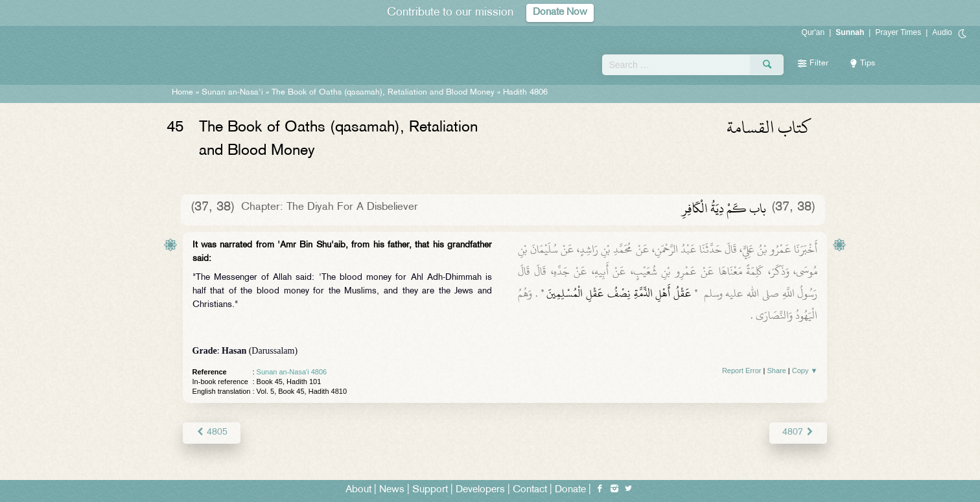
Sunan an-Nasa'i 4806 (292, 372)
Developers (480, 490)
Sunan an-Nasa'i (232, 93)
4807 (798, 432)
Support (430, 490)
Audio (942, 32)
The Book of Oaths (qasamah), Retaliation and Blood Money (383, 93)
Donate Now (560, 13)
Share (776, 371)
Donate (570, 490)
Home (182, 93)
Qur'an (813, 32)
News (392, 490)
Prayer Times (898, 32)
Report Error (742, 371)
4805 (212, 432)
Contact (530, 490)
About (358, 490)
